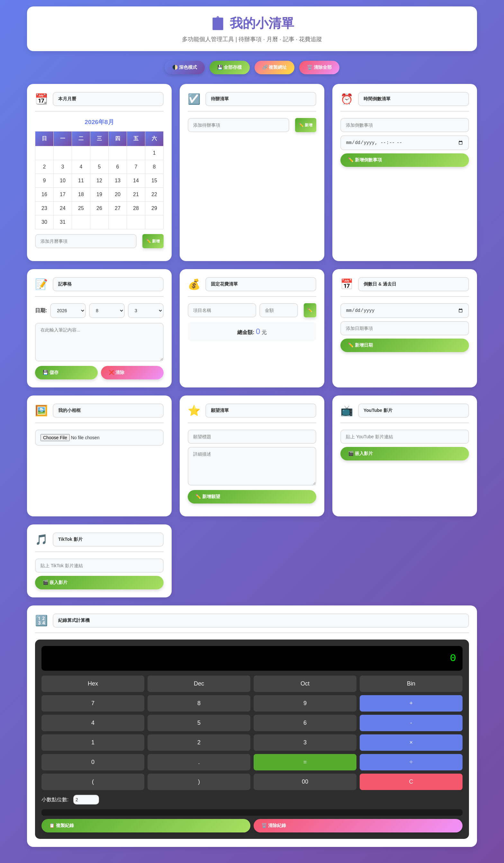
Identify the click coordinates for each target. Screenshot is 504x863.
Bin (411, 684)
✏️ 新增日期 (360, 346)
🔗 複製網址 (275, 67)
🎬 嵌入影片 (360, 453)
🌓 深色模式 (185, 67)
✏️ (310, 310)
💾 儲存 (51, 372)
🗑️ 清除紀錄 (274, 825)
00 (305, 782)
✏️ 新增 (153, 241)
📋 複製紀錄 (62, 825)
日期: (41, 310)
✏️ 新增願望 (208, 496)
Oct (305, 684)
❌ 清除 (117, 372)
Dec (199, 684)
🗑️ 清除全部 (319, 67)
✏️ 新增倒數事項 (365, 161)
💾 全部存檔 (230, 67)
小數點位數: (55, 799)
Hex (93, 684)
